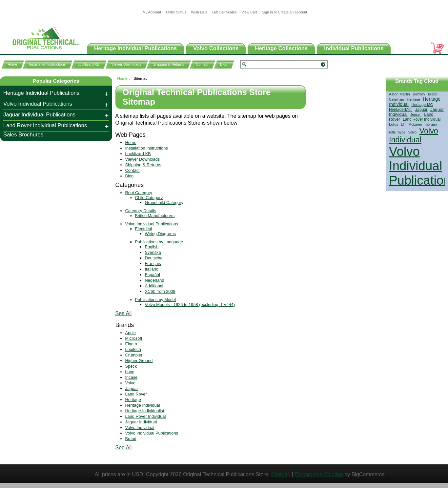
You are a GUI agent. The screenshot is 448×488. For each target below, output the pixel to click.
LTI (403, 124)
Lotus (394, 124)
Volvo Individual (414, 135)
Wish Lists (199, 12)
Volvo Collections (216, 48)
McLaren (415, 124)
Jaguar (421, 110)
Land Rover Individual (422, 119)
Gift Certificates (224, 12)
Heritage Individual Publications (135, 48)
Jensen (416, 115)
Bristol (433, 94)
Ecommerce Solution (319, 474)
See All (124, 313)
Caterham (397, 100)
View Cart (249, 12)
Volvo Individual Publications (38, 104)
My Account (152, 12)
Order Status (176, 12)
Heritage (414, 99)
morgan (431, 124)
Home (122, 78)
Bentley (419, 94)
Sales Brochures (23, 135)
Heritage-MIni (401, 110)
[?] (418, 87)
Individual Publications (354, 48)
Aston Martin (399, 94)
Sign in (267, 12)
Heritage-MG (422, 105)
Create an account (292, 12)
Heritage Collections (281, 48)
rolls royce (397, 132)
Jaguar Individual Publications (39, 115)
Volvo (412, 132)
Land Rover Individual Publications (45, 125)
